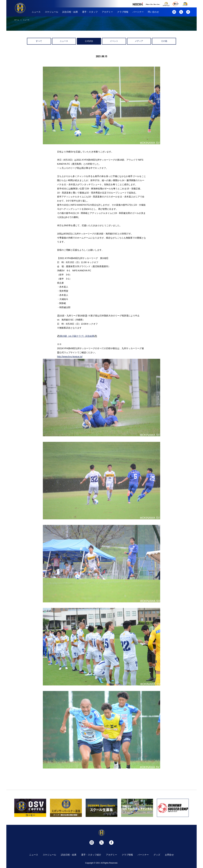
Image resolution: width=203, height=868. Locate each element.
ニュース (36, 12)
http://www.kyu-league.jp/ (70, 357)
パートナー (138, 12)
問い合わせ (153, 12)
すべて (39, 41)
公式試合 (89, 41)
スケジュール (52, 12)
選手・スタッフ (90, 12)
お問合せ (169, 855)
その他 (164, 41)
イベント (114, 41)
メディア (139, 41)
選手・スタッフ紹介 (91, 855)
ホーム (17, 20)
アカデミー (107, 12)
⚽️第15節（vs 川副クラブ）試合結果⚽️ (77, 336)
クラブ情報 (123, 12)
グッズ (157, 855)
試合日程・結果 (70, 12)
